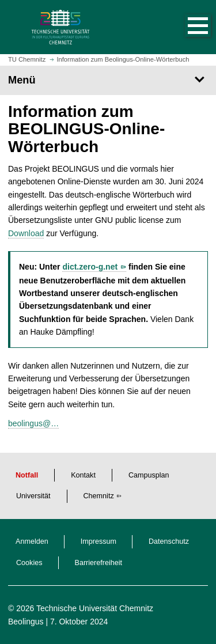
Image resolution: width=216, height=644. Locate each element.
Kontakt (83, 475)
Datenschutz (169, 541)
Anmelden (32, 541)
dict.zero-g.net (90, 267)
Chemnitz (99, 496)
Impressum (98, 541)
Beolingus (26, 622)
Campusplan (149, 475)
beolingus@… (33, 423)
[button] (186, 27)
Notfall (27, 475)
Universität (33, 496)
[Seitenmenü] (108, 80)
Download (26, 233)
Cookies (29, 563)
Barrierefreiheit (99, 563)
